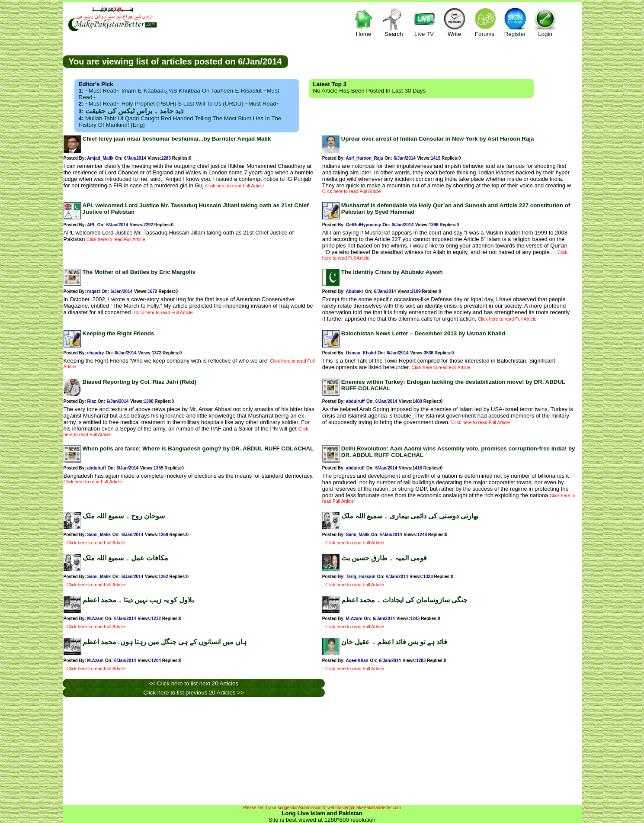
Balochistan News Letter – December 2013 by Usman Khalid (423, 333)
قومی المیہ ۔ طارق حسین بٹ (384, 558)
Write (455, 22)
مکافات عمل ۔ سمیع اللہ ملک (125, 558)
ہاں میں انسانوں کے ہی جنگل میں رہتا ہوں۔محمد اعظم (165, 642)
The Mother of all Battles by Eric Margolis (139, 272)
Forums (485, 22)
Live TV (424, 22)
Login (545, 22)
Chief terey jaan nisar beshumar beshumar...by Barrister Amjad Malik (177, 139)
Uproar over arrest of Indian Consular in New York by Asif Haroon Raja (438, 139)
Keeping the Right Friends (119, 333)
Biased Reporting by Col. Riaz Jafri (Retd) (140, 382)
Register (515, 22)
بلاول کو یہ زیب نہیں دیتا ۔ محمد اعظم (138, 600)
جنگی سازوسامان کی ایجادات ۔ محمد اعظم (404, 600)
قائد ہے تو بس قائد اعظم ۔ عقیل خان (394, 642)
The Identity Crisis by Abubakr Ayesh (392, 272)
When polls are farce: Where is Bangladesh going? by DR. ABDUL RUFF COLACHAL (198, 448)
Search (394, 22)
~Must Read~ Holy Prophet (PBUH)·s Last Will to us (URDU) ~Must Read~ (182, 104)
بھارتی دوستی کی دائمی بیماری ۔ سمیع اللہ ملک (410, 516)
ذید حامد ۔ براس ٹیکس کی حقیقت (134, 111)
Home (364, 22)
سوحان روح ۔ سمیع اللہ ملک (124, 516)
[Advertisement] (435, 61)
